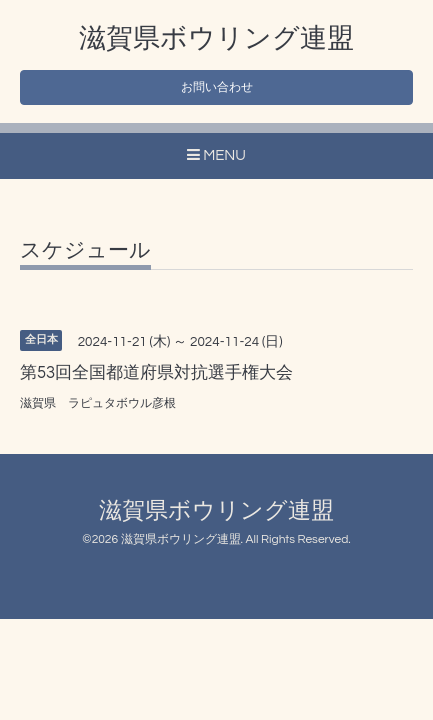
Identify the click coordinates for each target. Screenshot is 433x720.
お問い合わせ (217, 87)
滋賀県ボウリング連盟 (216, 39)
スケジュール (85, 250)
